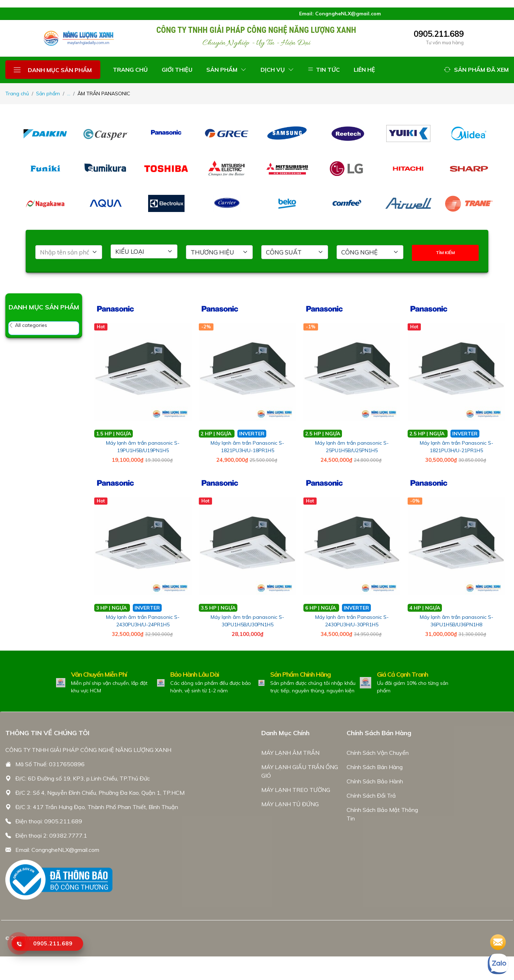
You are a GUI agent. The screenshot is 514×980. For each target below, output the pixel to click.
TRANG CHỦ (130, 70)
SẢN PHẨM (226, 70)
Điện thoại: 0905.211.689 (49, 821)
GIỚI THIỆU (177, 70)
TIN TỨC (324, 70)
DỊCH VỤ (277, 70)
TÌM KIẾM (445, 252)
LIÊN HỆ (364, 70)
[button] (476, 70)
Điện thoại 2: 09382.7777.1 (51, 835)
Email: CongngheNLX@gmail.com (57, 850)
